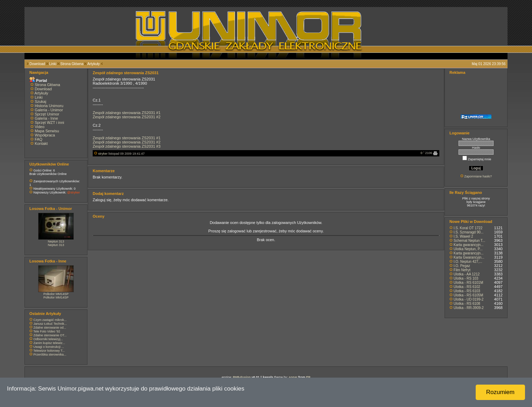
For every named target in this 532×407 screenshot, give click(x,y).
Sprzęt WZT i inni (49, 122)
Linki (53, 64)
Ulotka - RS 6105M (468, 295)
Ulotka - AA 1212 (467, 274)
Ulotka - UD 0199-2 (469, 299)
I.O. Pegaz (462, 266)
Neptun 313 (56, 241)
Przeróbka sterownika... (50, 355)
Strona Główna (72, 64)
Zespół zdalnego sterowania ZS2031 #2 (127, 117)
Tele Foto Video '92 (47, 331)
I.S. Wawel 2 (463, 236)
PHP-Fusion (242, 377)
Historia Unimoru (49, 106)
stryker (103, 154)
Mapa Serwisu (47, 131)
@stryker (73, 192)
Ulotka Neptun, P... (468, 249)
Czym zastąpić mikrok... (50, 320)
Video (40, 127)
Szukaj (40, 101)
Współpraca (45, 135)
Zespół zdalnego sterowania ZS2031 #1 (127, 113)
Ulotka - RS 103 (466, 278)
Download (37, 64)
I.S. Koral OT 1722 (468, 228)
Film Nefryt (462, 270)
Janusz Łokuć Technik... (50, 324)
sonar (293, 377)
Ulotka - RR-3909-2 (469, 308)
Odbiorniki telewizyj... (48, 339)
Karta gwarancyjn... (469, 245)
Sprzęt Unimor (47, 114)
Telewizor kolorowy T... (49, 351)
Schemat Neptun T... (469, 241)
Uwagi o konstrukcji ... (49, 347)
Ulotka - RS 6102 (467, 287)
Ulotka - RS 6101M (468, 283)
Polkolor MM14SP (56, 294)
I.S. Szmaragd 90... (469, 232)
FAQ (38, 139)
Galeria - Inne (46, 118)
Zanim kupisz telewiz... (49, 343)
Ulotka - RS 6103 (467, 291)
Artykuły (94, 64)
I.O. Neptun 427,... (468, 262)
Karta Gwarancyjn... (469, 257)
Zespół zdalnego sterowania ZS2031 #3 (127, 146)
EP (308, 377)
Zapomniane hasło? (478, 176)
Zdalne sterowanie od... (50, 328)
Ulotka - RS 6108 (467, 304)
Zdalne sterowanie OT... (50, 335)
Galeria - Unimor (49, 110)
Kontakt (41, 143)
